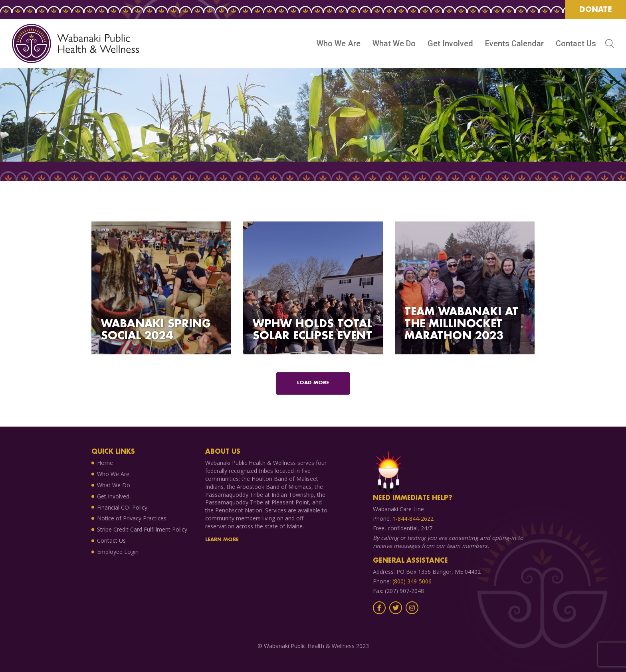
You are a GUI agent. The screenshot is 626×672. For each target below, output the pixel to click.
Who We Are (339, 43)
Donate (596, 9)
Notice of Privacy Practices (132, 518)
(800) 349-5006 (412, 581)
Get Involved (450, 43)
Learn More (222, 540)
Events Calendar (514, 43)
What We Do (394, 43)
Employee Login (118, 552)
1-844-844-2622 (413, 519)
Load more (313, 383)
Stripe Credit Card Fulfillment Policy (142, 529)
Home (105, 463)
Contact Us (576, 43)
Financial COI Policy (122, 507)
